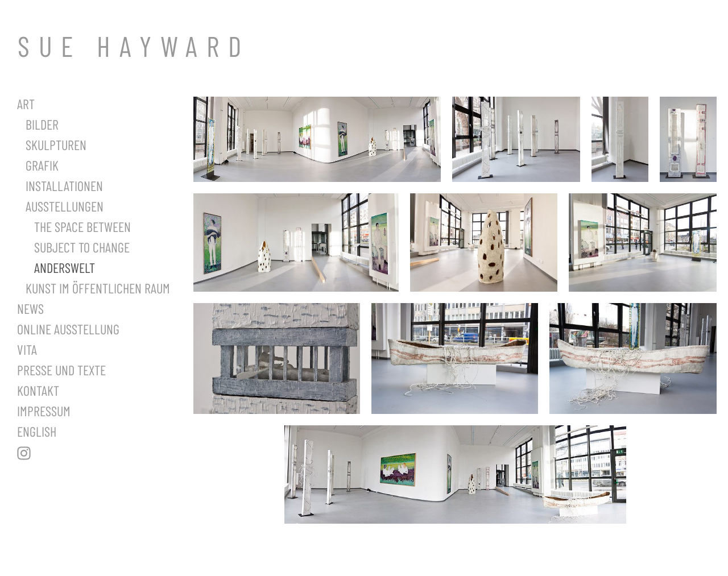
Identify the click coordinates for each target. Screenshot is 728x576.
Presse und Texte (61, 370)
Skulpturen (56, 145)
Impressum (44, 411)
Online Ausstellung (68, 329)
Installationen (64, 186)
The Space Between (82, 227)
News (30, 308)
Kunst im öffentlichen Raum (98, 288)
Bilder (42, 124)
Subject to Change (82, 247)
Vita (27, 349)
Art (26, 104)
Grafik (42, 165)
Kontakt (38, 390)
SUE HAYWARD (134, 45)
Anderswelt (65, 268)
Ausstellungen (65, 206)
